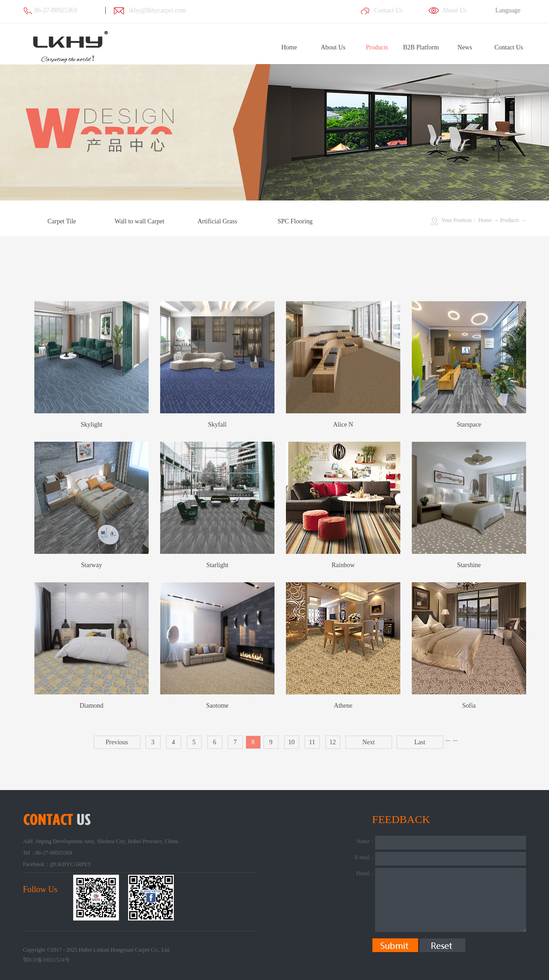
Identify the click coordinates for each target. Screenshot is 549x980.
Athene (343, 706)
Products (510, 220)
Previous (117, 742)
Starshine (469, 565)
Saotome (218, 706)
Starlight (217, 565)
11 (312, 742)
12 (333, 742)
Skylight (91, 425)
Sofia (469, 706)
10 (291, 742)
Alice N (343, 425)
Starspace (469, 425)
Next (369, 742)
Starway (91, 565)
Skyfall (217, 425)
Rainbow (343, 565)
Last (420, 742)
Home (289, 47)
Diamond (91, 706)
